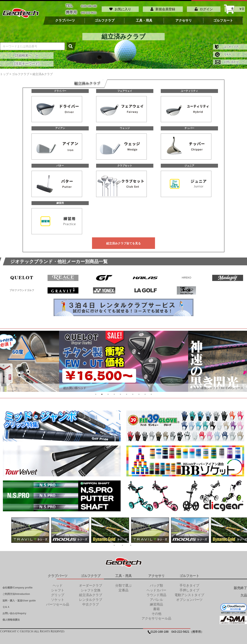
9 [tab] (145, 392)
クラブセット (125, 163)
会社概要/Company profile (17, 585)
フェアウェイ (125, 88)
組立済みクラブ (91, 592)
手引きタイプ (189, 583)
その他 (156, 611)
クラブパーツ (65, 18)
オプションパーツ (189, 597)
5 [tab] (120, 392)
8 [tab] (139, 392)
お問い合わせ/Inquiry (14, 611)
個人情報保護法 (11, 617)
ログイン (204, 8)
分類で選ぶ (123, 583)
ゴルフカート (223, 18)
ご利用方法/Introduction (16, 591)
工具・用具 (144, 18)
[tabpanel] (124, 359)
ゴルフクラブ (105, 18)
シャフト (58, 588)
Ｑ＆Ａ (223, 52)
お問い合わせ (227, 59)
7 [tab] (133, 392)
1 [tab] (96, 392)
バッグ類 (156, 583)
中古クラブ (91, 602)
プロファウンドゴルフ (22, 288)
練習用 (60, 200)
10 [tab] (151, 392)
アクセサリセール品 (156, 616)
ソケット (58, 597)
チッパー (189, 125)
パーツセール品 (58, 602)
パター (60, 163)
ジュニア (189, 163)
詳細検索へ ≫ (27, 53)
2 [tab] (102, 392)
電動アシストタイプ (189, 592)
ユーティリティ (189, 88)
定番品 (123, 588)
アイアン (60, 125)
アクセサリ (184, 18)
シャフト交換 (91, 588)
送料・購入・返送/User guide (19, 598)
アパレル (156, 597)
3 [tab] (108, 392)
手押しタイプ (189, 588)
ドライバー (60, 88)
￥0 (235, 8)
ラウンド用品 (156, 592)
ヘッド (58, 583)
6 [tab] (127, 392)
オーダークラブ (91, 583)
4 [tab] (114, 392)
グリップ (58, 592)
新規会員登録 (163, 8)
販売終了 (240, 585)
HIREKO (186, 275)
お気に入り (120, 8)
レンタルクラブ (91, 597)
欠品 (244, 593)
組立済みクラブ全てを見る (123, 241)
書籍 (156, 606)
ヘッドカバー (156, 588)
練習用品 (156, 602)
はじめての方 (227, 44)
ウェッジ (125, 125)
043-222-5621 (89, 10)
